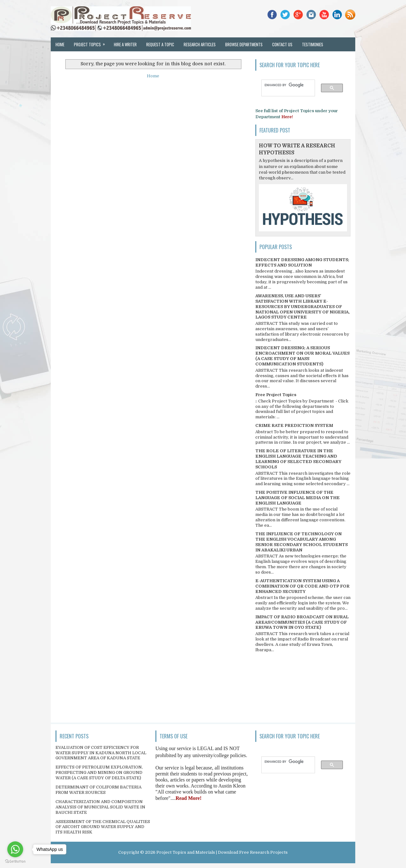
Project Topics (92, 42)
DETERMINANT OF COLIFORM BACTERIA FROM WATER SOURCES (98, 790)
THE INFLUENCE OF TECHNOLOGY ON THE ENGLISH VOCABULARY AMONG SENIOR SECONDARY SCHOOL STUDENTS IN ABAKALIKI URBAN (301, 542)
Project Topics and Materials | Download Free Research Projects (222, 852)
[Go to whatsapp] (15, 849)
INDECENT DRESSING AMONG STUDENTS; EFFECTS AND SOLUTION (302, 262)
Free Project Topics (276, 395)
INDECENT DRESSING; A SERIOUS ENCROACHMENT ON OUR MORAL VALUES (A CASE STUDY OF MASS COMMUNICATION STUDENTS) (302, 356)
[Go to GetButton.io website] (15, 862)
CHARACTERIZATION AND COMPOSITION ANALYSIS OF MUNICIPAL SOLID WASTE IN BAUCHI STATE (100, 807)
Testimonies (313, 44)
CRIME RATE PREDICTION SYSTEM (294, 425)
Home (60, 44)
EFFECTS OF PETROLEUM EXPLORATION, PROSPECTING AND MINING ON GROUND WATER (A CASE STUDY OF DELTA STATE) (99, 772)
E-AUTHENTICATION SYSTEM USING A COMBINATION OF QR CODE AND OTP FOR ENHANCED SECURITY (302, 586)
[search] (285, 85)
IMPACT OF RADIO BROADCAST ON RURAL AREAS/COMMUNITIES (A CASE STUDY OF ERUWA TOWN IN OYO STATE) (302, 622)
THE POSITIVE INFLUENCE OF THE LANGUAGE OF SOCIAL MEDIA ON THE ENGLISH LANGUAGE (298, 498)
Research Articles (200, 44)
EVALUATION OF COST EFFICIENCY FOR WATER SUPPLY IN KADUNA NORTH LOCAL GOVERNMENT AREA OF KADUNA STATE (101, 753)
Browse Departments (244, 44)
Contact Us (282, 44)
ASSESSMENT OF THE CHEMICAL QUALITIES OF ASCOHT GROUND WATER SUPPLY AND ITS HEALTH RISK (103, 827)
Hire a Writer (125, 44)
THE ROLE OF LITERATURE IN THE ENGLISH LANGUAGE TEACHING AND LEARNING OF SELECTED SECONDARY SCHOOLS (298, 459)
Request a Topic (160, 44)
